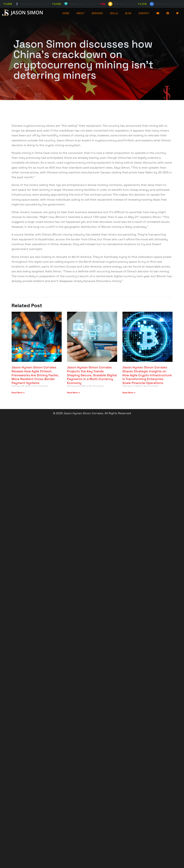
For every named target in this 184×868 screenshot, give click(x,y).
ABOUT (80, 13)
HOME (66, 13)
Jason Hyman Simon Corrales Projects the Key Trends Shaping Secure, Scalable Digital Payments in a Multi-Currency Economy (92, 375)
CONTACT (144, 13)
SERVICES (97, 13)
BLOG (128, 13)
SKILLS (114, 13)
